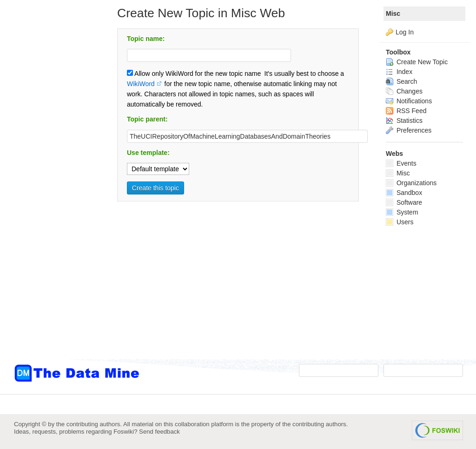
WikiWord (141, 84)
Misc (393, 13)
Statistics (404, 121)
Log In (405, 32)
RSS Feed (406, 111)
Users (400, 222)
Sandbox (404, 193)
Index (399, 72)
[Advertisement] (51, 188)
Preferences (409, 130)
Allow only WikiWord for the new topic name (194, 74)
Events (401, 163)
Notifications (409, 101)
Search (401, 81)
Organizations (411, 183)
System (402, 212)
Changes (404, 91)
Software (404, 202)
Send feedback (159, 432)
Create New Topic (417, 62)
